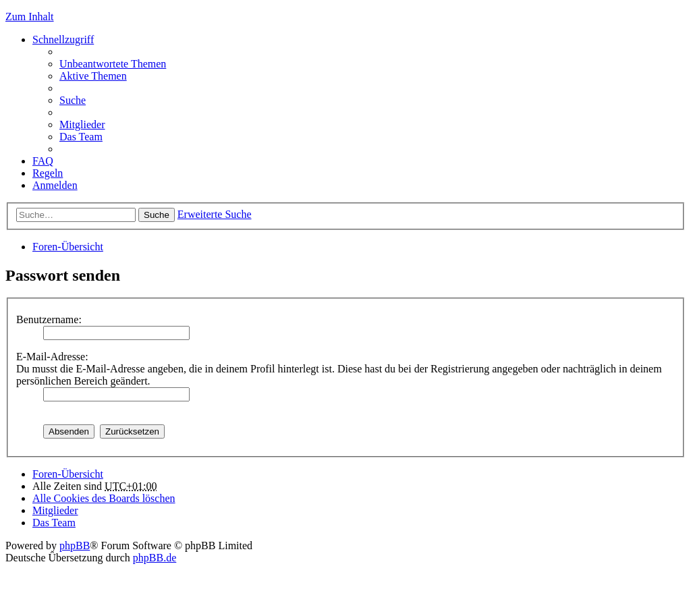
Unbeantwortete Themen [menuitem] (113, 64)
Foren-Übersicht (68, 247)
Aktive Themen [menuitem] (93, 76)
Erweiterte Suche (215, 214)
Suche (157, 215)
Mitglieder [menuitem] (82, 124)
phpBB (75, 545)
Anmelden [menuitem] (55, 185)
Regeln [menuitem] (48, 173)
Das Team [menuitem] (81, 137)
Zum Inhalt (30, 17)
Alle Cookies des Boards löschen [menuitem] (104, 498)
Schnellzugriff (63, 39)
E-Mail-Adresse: (52, 357)
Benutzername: (49, 319)
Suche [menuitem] (73, 100)
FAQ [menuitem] (43, 161)
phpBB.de (155, 558)
